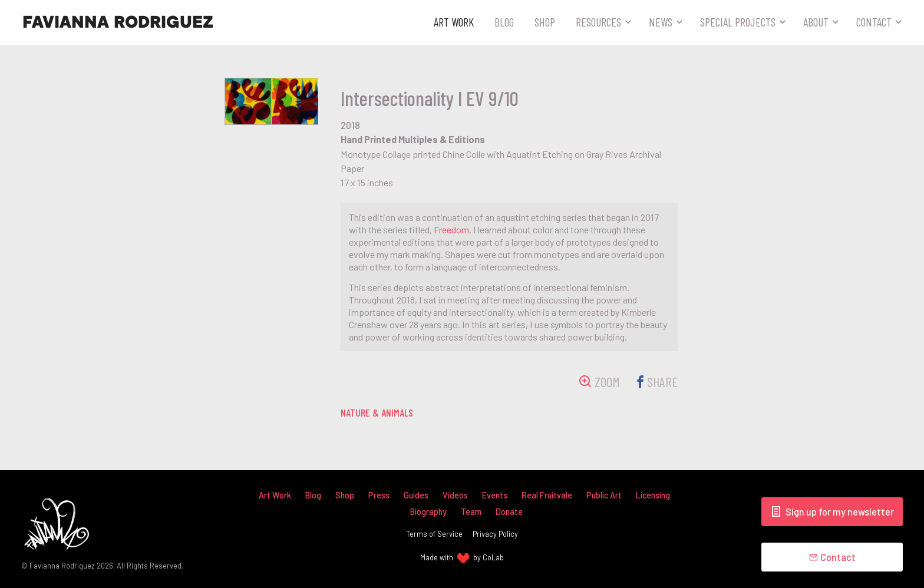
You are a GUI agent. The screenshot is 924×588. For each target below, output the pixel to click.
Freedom (451, 229)
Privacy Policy (495, 534)
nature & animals (377, 412)
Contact (874, 22)
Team (471, 512)
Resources (598, 22)
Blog (504, 22)
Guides (416, 495)
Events (495, 495)
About (816, 22)
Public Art (604, 495)
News (661, 22)
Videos (455, 495)
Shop (545, 22)
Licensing (653, 495)
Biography (428, 512)
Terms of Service (434, 534)
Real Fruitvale (547, 495)
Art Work (454, 22)
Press (379, 495)
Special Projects (738, 22)
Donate (509, 512)
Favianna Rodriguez (118, 22)
